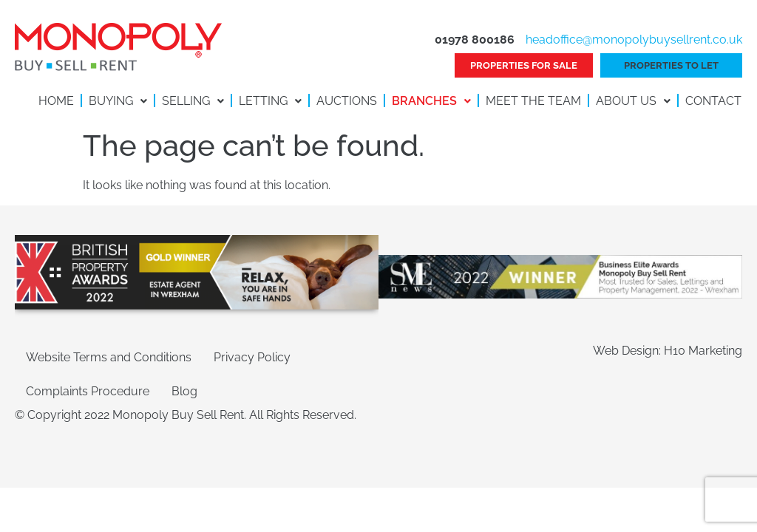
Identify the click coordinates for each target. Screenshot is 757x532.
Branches (431, 101)
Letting (270, 101)
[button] (118, 101)
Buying (118, 101)
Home (56, 101)
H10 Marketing (703, 351)
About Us (633, 101)
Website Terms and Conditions (109, 357)
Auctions (347, 101)
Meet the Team (533, 101)
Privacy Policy (252, 357)
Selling (193, 101)
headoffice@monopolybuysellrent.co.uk (634, 40)
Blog (184, 391)
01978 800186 (475, 40)
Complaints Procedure (88, 391)
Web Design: (628, 351)
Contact (713, 101)
